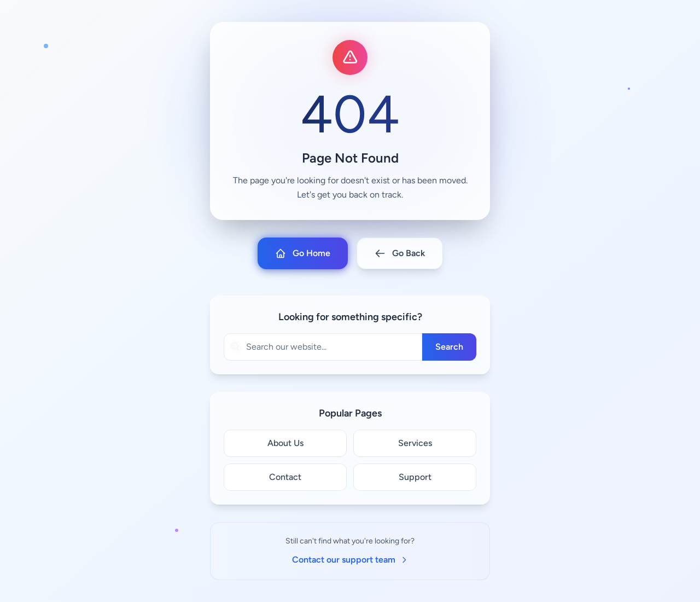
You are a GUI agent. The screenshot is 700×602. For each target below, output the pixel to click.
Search (449, 347)
